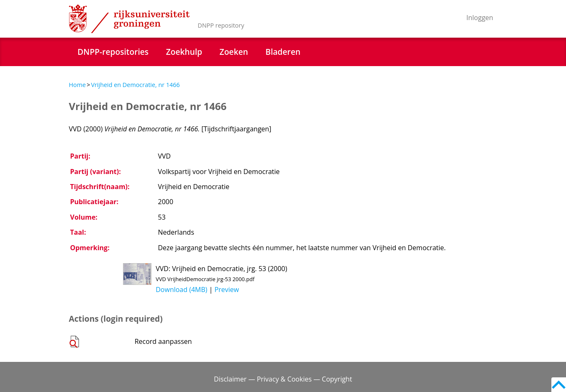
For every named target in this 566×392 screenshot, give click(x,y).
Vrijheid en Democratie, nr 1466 (135, 85)
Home (78, 85)
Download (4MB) (181, 290)
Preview (227, 290)
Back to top (559, 385)
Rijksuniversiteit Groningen (129, 19)
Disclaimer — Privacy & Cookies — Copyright (283, 379)
